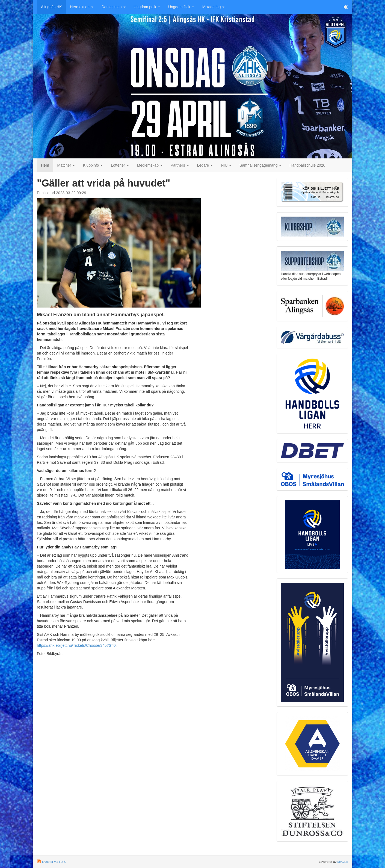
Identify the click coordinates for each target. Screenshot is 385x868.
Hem (45, 165)
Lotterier (120, 165)
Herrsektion (82, 7)
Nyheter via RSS (54, 862)
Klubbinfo (93, 165)
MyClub (343, 862)
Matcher (66, 165)
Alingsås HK (51, 7)
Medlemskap (150, 165)
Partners (180, 165)
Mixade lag (214, 7)
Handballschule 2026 (307, 165)
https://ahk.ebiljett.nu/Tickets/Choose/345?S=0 (76, 645)
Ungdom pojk (147, 7)
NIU (226, 165)
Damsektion (114, 7)
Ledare (205, 165)
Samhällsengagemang (260, 165)
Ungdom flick (181, 7)
